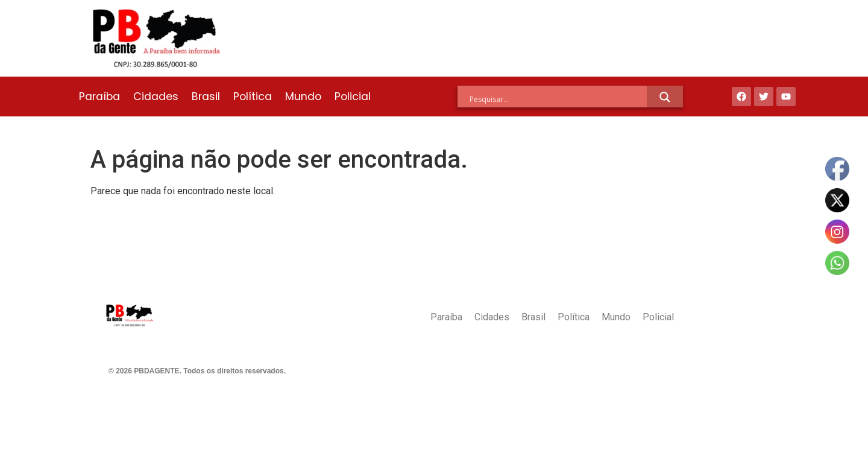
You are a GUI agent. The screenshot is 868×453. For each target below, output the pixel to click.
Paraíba (99, 97)
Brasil (206, 97)
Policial (353, 97)
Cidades (156, 97)
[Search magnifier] (665, 97)
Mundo (303, 97)
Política (253, 97)
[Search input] (558, 99)
